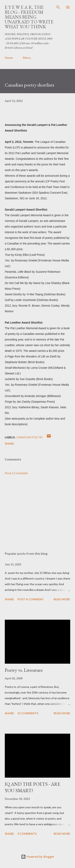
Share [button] (9, 443)
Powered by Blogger (38, 857)
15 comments (28, 713)
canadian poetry (29, 437)
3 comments (27, 834)
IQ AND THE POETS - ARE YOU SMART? (32, 787)
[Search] (58, 7)
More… (28, 58)
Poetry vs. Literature (24, 670)
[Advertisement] (37, 513)
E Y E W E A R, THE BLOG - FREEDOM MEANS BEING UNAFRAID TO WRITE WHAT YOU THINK (29, 17)
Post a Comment (16, 473)
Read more (62, 599)
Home (9, 58)
